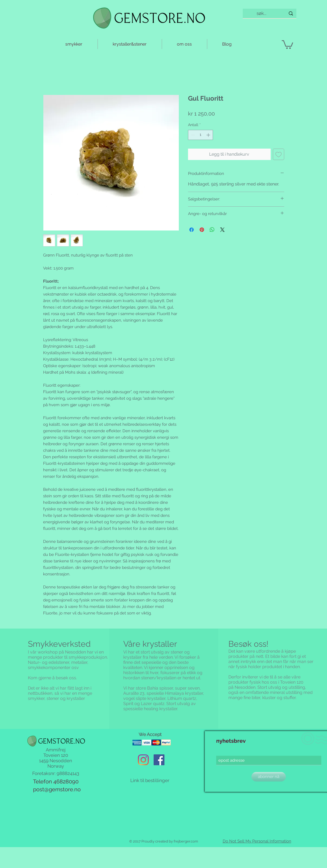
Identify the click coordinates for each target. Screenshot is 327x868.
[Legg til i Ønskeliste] (279, 154)
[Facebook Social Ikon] (159, 760)
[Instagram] (143, 760)
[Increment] (209, 135)
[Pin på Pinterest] (202, 230)
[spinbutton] (200, 135)
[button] (287, 44)
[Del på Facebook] (192, 230)
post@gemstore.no (57, 789)
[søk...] (262, 14)
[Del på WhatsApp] (212, 230)
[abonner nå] (269, 777)
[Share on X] (222, 230)
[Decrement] (192, 135)
